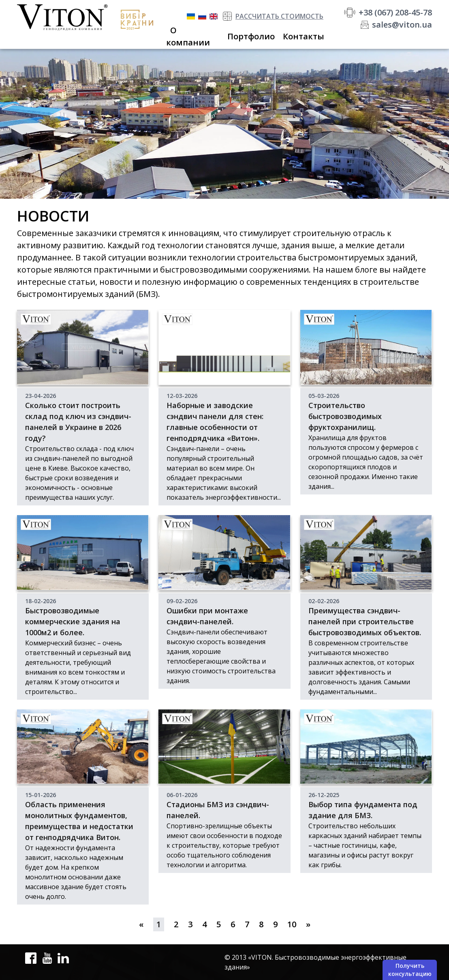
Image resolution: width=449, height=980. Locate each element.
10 (292, 924)
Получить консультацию (410, 970)
